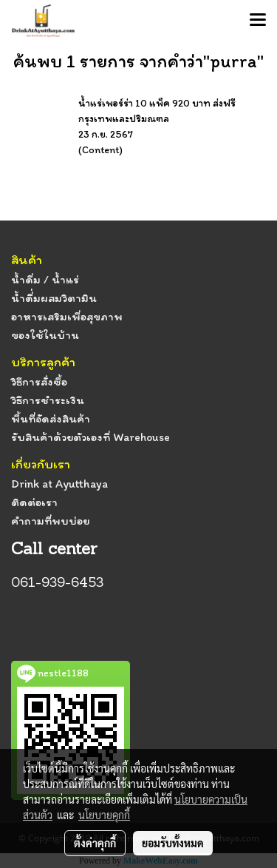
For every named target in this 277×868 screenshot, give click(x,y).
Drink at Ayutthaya (59, 484)
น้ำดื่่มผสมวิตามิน (54, 298)
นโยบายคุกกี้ (104, 815)
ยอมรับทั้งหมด (173, 843)
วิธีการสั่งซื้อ (39, 381)
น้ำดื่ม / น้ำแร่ (45, 279)
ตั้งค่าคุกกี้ (95, 843)
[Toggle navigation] (258, 21)
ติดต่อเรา (34, 502)
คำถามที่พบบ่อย (50, 521)
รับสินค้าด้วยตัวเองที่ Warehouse (90, 437)
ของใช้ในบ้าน (45, 335)
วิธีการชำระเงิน (48, 400)
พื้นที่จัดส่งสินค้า (51, 418)
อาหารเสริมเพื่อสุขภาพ (67, 316)
